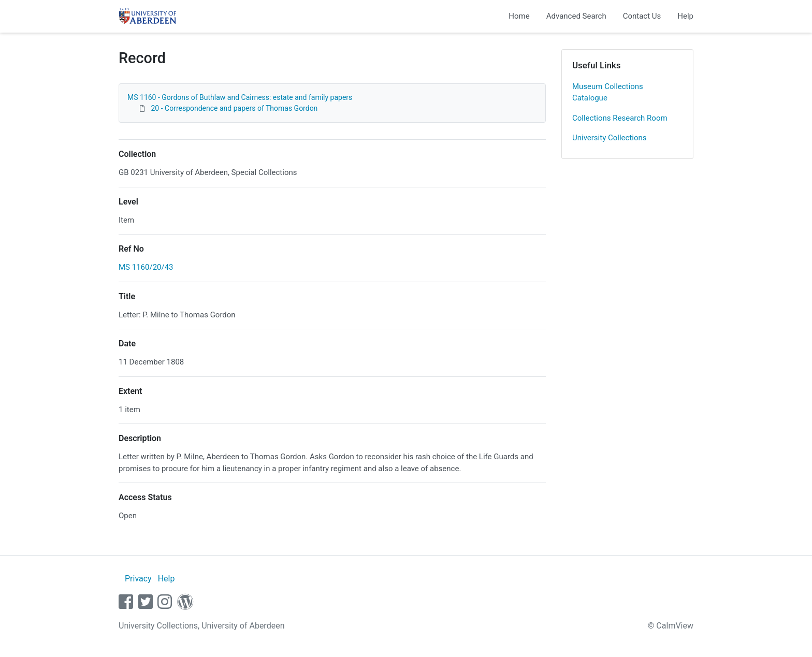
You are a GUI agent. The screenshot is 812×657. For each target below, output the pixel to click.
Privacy (138, 579)
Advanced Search (576, 16)
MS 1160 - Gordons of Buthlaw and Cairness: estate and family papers (240, 97)
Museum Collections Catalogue (608, 92)
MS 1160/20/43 (146, 267)
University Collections (610, 138)
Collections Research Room (620, 118)
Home (519, 16)
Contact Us (642, 16)
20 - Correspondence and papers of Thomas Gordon (234, 108)
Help (685, 16)
